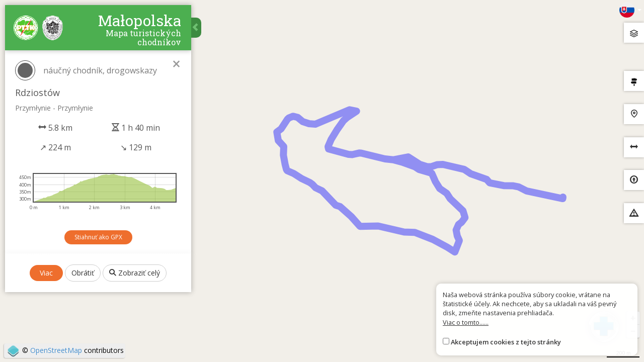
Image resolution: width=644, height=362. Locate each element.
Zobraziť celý (135, 273)
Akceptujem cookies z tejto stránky (506, 342)
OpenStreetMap (56, 350)
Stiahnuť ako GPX (98, 237)
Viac (46, 273)
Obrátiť (83, 273)
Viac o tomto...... (466, 322)
